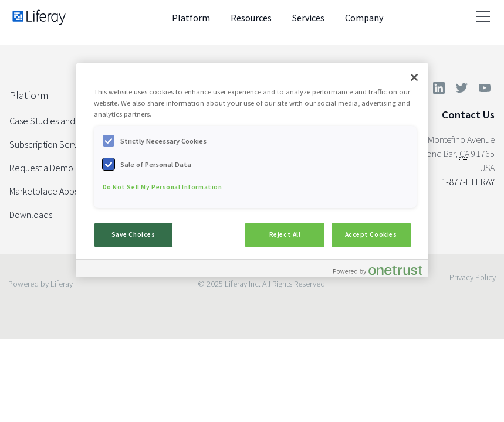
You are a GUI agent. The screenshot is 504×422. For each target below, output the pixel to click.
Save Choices (133, 234)
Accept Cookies (371, 234)
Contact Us (468, 115)
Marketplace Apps (44, 191)
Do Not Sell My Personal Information (163, 187)
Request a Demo (41, 168)
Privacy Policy (473, 277)
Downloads (31, 215)
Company (364, 18)
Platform (191, 18)
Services (308, 18)
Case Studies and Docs (53, 121)
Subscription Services (51, 144)
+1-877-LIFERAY (466, 182)
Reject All (285, 234)
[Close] (414, 77)
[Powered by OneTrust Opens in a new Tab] (378, 270)
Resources (251, 18)
